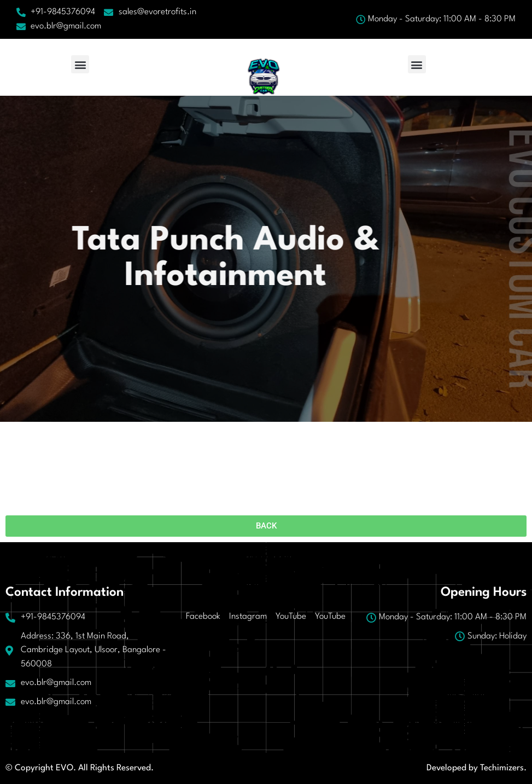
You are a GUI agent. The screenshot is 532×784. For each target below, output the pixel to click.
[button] (80, 64)
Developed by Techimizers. (477, 768)
